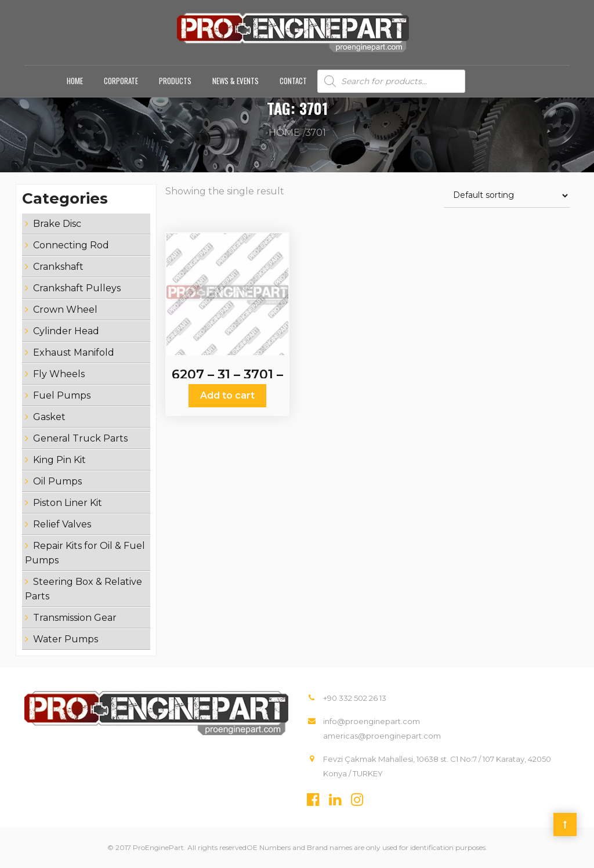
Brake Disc (57, 224)
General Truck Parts (80, 438)
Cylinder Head (66, 331)
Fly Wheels (59, 374)
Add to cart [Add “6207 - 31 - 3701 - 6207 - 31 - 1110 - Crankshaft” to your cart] (227, 395)
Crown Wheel (65, 310)
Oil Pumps (57, 481)
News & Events (236, 81)
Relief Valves (62, 524)
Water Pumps (66, 639)
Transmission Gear (75, 618)
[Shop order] (507, 196)
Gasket (49, 417)
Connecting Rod (71, 245)
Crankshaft (58, 267)
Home (75, 81)
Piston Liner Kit (68, 503)
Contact (293, 81)
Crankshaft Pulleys (77, 288)
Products (175, 81)
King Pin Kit (59, 460)
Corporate (121, 81)
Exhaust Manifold (74, 352)
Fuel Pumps (62, 395)
